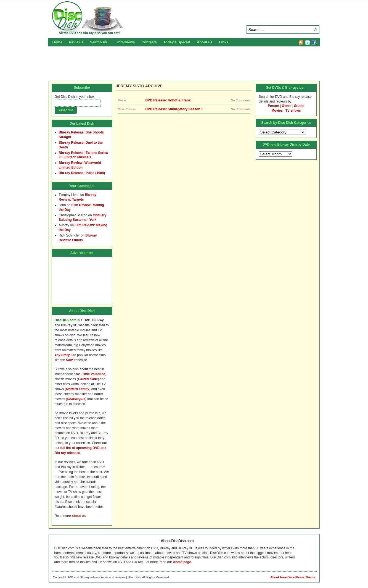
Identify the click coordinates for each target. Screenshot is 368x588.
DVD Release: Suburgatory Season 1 (174, 109)
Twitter (308, 43)
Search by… (100, 42)
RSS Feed (301, 43)
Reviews (76, 42)
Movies (277, 111)
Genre (287, 106)
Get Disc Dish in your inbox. (75, 97)
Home (57, 42)
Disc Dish (184, 18)
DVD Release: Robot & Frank (168, 100)
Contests (149, 42)
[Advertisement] (184, 63)
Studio (299, 106)
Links (224, 42)
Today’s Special (177, 42)
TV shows (293, 111)
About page (182, 562)
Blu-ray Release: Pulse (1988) (82, 173)
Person (273, 106)
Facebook (314, 43)
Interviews (126, 42)
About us (205, 42)
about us (79, 516)
